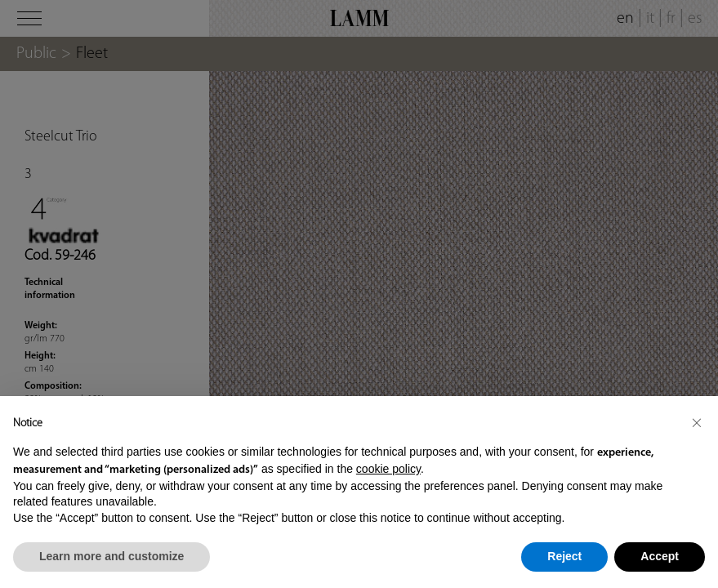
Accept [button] (660, 556)
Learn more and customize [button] (111, 556)
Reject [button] (564, 556)
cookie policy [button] (388, 469)
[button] (697, 422)
